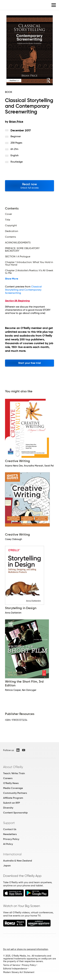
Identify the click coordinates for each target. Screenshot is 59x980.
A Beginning (17, 301)
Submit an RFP (11, 803)
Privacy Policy (11, 839)
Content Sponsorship (15, 813)
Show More (12, 279)
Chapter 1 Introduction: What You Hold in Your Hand (29, 263)
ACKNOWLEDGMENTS (18, 243)
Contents (10, 237)
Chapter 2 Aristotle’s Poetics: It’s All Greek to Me (29, 272)
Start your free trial (29, 363)
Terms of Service (11, 965)
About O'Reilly (13, 767)
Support (9, 823)
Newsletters (10, 834)
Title (8, 220)
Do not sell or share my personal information (26, 949)
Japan (7, 866)
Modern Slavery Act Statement (19, 972)
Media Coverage (13, 788)
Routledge (17, 162)
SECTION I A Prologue (18, 257)
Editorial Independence (15, 969)
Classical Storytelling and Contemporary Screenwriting (23, 290)
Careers (8, 778)
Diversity (8, 808)
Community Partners (15, 793)
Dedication (12, 231)
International (12, 854)
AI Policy (8, 844)
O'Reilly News (11, 783)
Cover (8, 214)
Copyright (11, 225)
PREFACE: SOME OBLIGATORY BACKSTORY (22, 250)
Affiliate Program (13, 798)
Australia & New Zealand (18, 861)
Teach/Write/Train (14, 773)
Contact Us (10, 829)
